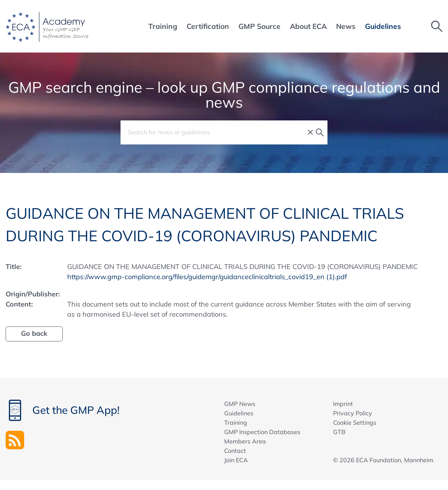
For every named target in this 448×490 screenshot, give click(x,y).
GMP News (240, 404)
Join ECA (236, 460)
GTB (339, 432)
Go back (34, 333)
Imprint (343, 404)
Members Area (245, 441)
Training (236, 422)
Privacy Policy (353, 413)
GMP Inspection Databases (262, 432)
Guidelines (239, 413)
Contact (235, 451)
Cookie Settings (355, 422)
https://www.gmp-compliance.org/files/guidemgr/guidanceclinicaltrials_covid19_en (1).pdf (207, 277)
